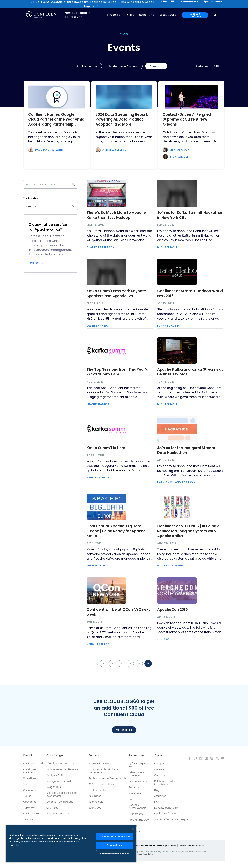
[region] (71, 844)
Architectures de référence (62, 769)
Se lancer (29, 819)
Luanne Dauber (169, 326)
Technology (90, 66)
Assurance (95, 796)
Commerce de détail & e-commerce (104, 771)
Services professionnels (138, 806)
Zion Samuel (179, 157)
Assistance (135, 793)
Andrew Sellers (114, 150)
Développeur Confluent (137, 774)
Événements (136, 814)
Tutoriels (134, 787)
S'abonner (203, 66)
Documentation (138, 781)
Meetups (134, 826)
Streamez (29, 784)
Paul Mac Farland (49, 150)
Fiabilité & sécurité (165, 814)
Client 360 (52, 808)
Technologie (96, 802)
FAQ (157, 802)
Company (156, 66)
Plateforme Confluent (30, 771)
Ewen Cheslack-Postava (176, 482)
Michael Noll (167, 247)
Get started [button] (124, 730)
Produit (28, 755)
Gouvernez (30, 802)
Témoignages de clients (61, 764)
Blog (157, 790)
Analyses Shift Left (57, 775)
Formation (135, 799)
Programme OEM (139, 820)
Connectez (30, 790)
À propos (161, 755)
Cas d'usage (55, 755)
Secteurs (95, 755)
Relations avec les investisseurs (165, 783)
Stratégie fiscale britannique (171, 819)
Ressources (137, 755)
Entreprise (160, 764)
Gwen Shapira (97, 326)
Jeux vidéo (95, 808)
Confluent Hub (32, 814)
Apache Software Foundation (139, 854)
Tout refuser (115, 845)
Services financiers (100, 764)
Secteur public (97, 790)
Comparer (135, 831)
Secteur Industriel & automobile (107, 778)
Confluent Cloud (33, 764)
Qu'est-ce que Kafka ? (137, 765)
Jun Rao (163, 639)
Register (90, 6)
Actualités (160, 796)
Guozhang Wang (170, 566)
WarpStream (31, 778)
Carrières (160, 775)
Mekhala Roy (179, 150)
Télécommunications (101, 784)
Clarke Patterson (101, 247)
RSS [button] (216, 66)
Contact (159, 769)
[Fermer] (133, 829)
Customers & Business (124, 66)
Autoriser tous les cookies (115, 837)
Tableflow (29, 808)
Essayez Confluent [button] (195, 15)
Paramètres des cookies (192, 846)
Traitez (27, 796)
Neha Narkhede (98, 478)
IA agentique (54, 787)
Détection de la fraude (60, 802)
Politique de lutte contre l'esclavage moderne (154, 846)
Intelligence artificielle (59, 781)
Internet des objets (58, 814)
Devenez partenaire (166, 808)
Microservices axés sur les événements (62, 794)
